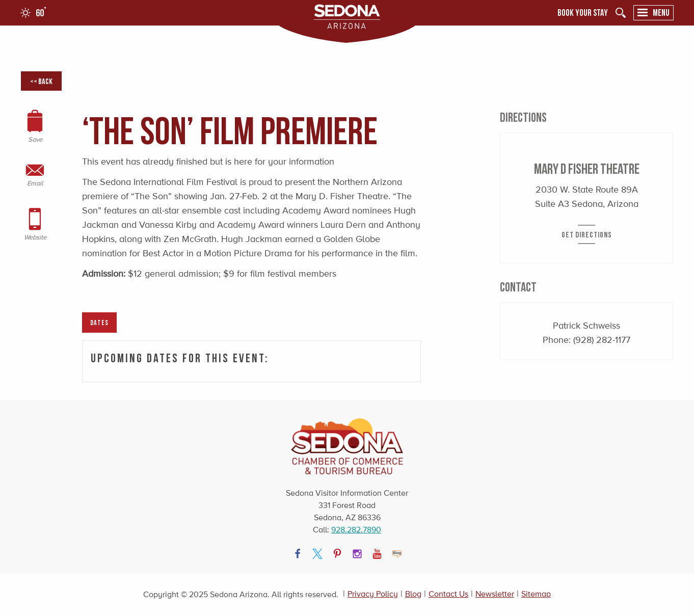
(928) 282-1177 (602, 340)
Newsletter (495, 594)
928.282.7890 (356, 530)
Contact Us (448, 594)
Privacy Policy (373, 594)
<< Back (41, 81)
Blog (413, 594)
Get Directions (587, 234)
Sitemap (536, 594)
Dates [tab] (99, 322)
